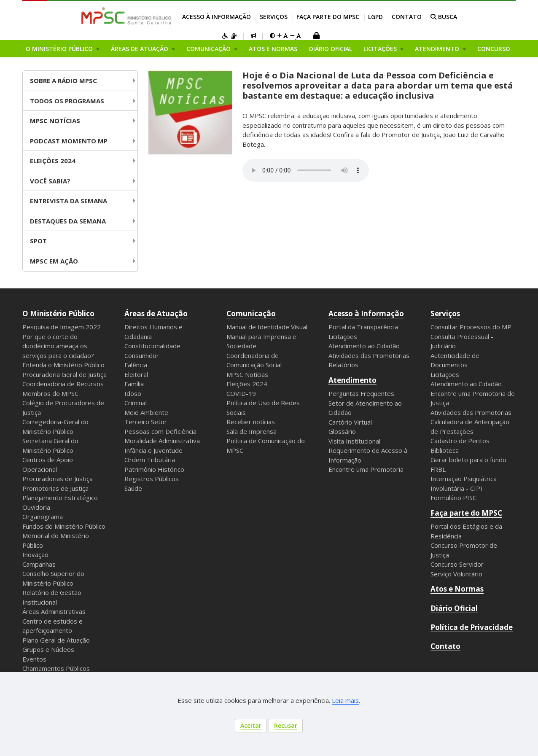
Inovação (35, 554)
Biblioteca (445, 450)
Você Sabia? (50, 181)
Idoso (133, 393)
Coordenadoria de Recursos (63, 384)
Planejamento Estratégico (60, 498)
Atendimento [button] (438, 49)
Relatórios (343, 365)
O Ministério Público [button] (60, 49)
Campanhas (39, 564)
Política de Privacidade (472, 627)
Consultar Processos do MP (471, 327)
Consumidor (142, 355)
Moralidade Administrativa (162, 441)
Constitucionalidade (152, 346)
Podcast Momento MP (69, 141)
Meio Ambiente (146, 412)
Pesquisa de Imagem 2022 (62, 327)
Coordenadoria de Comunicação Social (254, 360)
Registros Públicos (152, 479)
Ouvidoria (36, 507)
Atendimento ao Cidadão (364, 346)
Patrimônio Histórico (154, 469)
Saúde (133, 488)
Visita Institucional (354, 441)
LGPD (375, 17)
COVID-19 (241, 393)
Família (134, 384)
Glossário (342, 431)
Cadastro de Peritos (460, 441)
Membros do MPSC (50, 393)
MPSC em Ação (54, 261)
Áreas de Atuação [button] (140, 49)
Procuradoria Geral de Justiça (65, 374)
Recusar (286, 725)
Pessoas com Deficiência (160, 431)
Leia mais (345, 700)
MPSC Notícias (247, 374)
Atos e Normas (273, 49)
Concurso (494, 49)
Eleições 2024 (53, 161)
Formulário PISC (453, 498)
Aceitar (251, 725)
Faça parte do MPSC (328, 17)
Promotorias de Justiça (55, 488)
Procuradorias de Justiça (58, 479)
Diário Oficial (331, 49)
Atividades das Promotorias (369, 355)
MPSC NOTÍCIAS (55, 121)
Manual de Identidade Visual (267, 327)
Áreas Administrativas (54, 611)
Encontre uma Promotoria (366, 469)
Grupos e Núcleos (48, 649)
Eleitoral (136, 374)
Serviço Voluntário (456, 574)
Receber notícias (251, 422)
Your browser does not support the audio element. (306, 170)
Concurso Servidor (457, 564)
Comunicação (251, 313)
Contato (407, 17)
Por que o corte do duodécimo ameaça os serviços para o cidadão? (58, 346)
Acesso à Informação (217, 17)
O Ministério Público (58, 313)
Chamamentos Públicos (56, 668)
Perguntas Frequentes (361, 393)
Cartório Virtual (350, 422)
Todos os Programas (67, 101)
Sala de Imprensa (252, 431)
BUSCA (444, 17)
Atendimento (352, 380)
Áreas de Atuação (156, 313)
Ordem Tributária (150, 460)
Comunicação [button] (209, 49)
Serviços (274, 17)
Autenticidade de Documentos (455, 360)
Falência (136, 365)
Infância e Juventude (153, 450)
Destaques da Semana (68, 221)
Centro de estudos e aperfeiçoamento (52, 626)
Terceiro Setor (146, 422)
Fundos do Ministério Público (64, 526)
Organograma (43, 517)
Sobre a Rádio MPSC (63, 81)
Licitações (343, 336)
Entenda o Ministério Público (63, 365)
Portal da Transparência (363, 327)
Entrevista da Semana (69, 201)
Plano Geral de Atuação (56, 640)
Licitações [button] (381, 49)
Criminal (136, 403)
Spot (38, 241)
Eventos (34, 659)
